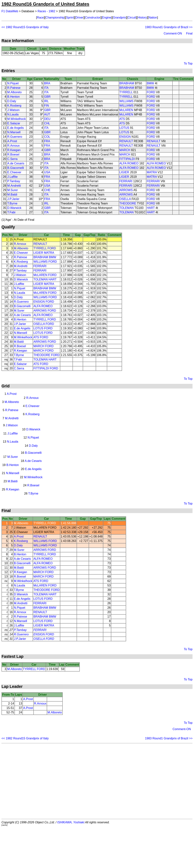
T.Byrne (12, 203)
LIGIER (124, 172)
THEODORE (128, 203)
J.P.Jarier (13, 199)
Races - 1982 (46, 11)
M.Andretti (14, 186)
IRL (46, 101)
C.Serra (12, 159)
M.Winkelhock (17, 119)
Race (40, 18)
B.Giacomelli (16, 168)
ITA (46, 88)
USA (47, 172)
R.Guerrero (15, 137)
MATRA (152, 172)
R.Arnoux (13, 146)
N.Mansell (14, 132)
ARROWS (126, 190)
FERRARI (126, 181)
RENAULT (126, 141)
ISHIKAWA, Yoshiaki (71, 822)
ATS (122, 119)
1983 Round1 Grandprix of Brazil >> (169, 27)
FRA (47, 141)
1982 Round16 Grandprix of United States (45, 4)
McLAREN (126, 110)
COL (47, 137)
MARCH (125, 150)
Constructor (93, 18)
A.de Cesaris (16, 163)
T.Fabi (11, 212)
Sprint (70, 18)
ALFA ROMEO (129, 163)
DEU (47, 119)
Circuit (132, 18)
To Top (188, 63)
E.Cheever (14, 172)
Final (189, 33)
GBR (47, 97)
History (142, 18)
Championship (55, 18)
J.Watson (13, 110)
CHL (47, 123)
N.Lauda (13, 114)
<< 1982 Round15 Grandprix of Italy (25, 27)
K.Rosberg (14, 106)
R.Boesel (13, 154)
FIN (47, 106)
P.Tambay (14, 181)
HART (151, 208)
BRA (47, 83)
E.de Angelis (15, 128)
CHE (47, 190)
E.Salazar (14, 123)
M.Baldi (12, 195)
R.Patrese (14, 88)
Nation (153, 18)
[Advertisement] (96, 781)
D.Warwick (14, 208)
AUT (47, 114)
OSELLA (125, 199)
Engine (107, 18)
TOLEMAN (127, 208)
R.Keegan (14, 150)
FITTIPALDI (127, 159)
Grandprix (119, 18)
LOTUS (124, 128)
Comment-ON (173, 33)
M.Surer (13, 190)
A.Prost (12, 141)
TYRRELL (126, 92)
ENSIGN (125, 137)
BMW (150, 83)
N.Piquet (13, 83)
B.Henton (13, 97)
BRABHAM (127, 83)
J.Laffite (12, 177)
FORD (151, 92)
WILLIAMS (126, 101)
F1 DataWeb (10, 11)
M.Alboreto (14, 92)
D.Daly (12, 101)
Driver (79, 18)
